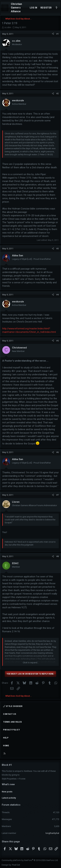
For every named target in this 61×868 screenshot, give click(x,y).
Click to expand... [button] (31, 663)
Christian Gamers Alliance (16, 8)
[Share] (53, 34)
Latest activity (9, 798)
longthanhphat (52, 833)
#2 (58, 94)
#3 (58, 249)
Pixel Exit (16, 865)
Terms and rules (13, 722)
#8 (58, 556)
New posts (7, 792)
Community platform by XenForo (30, 860)
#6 (58, 452)
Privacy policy (11, 730)
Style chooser (13, 706)
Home (6, 746)
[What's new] (57, 8)
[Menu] (5, 8)
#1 (58, 34)
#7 (58, 495)
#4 (58, 295)
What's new (8, 784)
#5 (58, 341)
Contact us (10, 714)
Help (6, 738)
